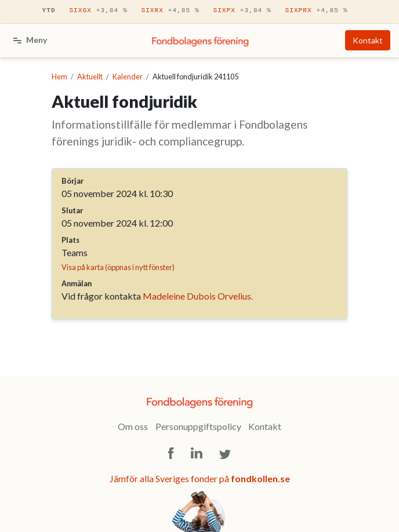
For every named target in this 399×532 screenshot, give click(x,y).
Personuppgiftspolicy (198, 426)
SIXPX (242, 11)
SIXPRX (316, 11)
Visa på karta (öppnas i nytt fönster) (118, 267)
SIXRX (170, 11)
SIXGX (98, 11)
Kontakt (368, 40)
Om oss (133, 426)
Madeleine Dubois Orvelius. (198, 296)
